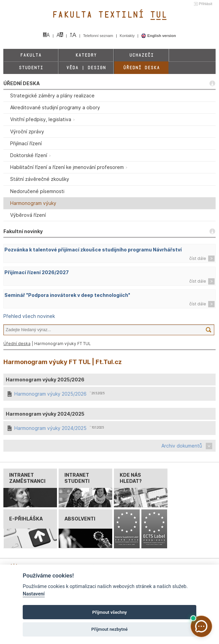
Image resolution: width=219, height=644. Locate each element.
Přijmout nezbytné (109, 629)
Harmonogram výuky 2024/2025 (51, 428)
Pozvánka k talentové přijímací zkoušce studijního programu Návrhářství (93, 250)
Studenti (31, 68)
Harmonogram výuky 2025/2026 (51, 394)
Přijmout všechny (109, 612)
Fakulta (31, 55)
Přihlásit (205, 4)
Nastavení (34, 594)
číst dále (198, 258)
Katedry (86, 55)
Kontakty (128, 36)
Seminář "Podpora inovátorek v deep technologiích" (67, 295)
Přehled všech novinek (29, 316)
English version (158, 36)
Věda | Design (86, 68)
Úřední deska (141, 68)
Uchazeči (141, 55)
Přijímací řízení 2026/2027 (37, 272)
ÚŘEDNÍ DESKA (22, 83)
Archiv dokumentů (182, 446)
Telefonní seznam (99, 36)
